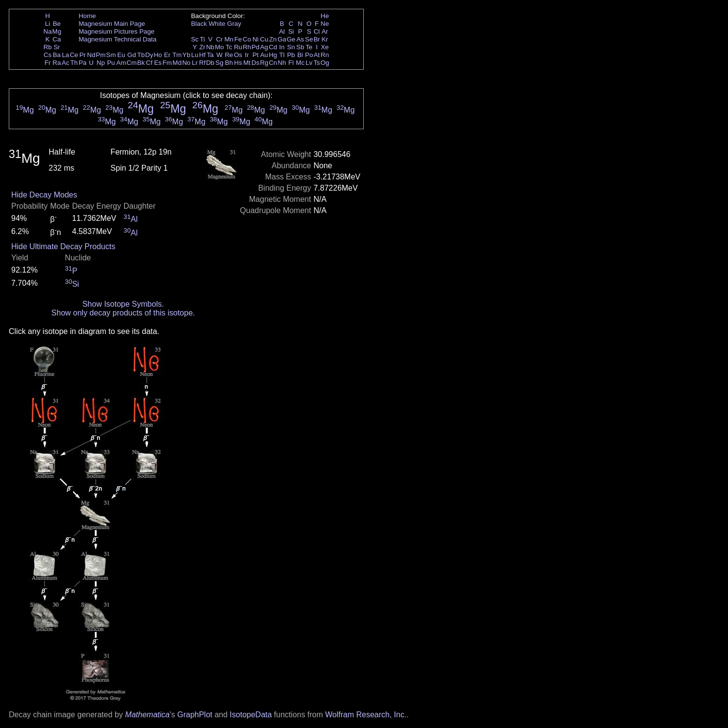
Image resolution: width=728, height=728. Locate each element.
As (300, 39)
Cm (132, 63)
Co (247, 39)
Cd (273, 47)
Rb (48, 47)
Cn (273, 63)
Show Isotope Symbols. (123, 304)
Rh (247, 47)
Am (121, 63)
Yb (186, 55)
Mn (229, 39)
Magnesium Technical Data (118, 39)
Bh (229, 63)
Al (282, 31)
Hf (202, 55)
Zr (203, 47)
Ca (57, 39)
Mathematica (147, 715)
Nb (210, 47)
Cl (317, 31)
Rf (202, 63)
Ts (317, 63)
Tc (229, 47)
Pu (111, 63)
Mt (247, 63)
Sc (195, 39)
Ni (256, 39)
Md (177, 63)
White (217, 24)
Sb (300, 47)
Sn (291, 47)
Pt (256, 55)
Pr (83, 55)
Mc (300, 63)
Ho (158, 55)
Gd (132, 55)
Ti (203, 39)
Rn (325, 55)
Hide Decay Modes (44, 195)
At (317, 55)
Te (309, 47)
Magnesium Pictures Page (117, 31)
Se (309, 39)
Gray (234, 24)
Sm (111, 55)
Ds (256, 63)
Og (325, 63)
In (282, 47)
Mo (220, 47)
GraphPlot (195, 715)
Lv (309, 63)
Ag (264, 47)
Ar (325, 31)
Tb (141, 55)
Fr (48, 63)
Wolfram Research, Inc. (366, 715)
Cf (149, 63)
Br (317, 39)
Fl (291, 63)
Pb (291, 55)
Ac (66, 63)
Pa (82, 63)
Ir (247, 55)
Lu (195, 55)
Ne (325, 24)
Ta (210, 55)
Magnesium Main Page (112, 24)
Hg (273, 55)
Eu (121, 55)
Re (229, 55)
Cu (264, 39)
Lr (195, 63)
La (66, 55)
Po (309, 55)
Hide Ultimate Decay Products (63, 246)
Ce (74, 55)
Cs (47, 55)
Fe (238, 39)
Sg (219, 63)
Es (158, 63)
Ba (57, 55)
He (325, 16)
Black (199, 24)
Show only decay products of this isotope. (123, 313)
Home (87, 16)
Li (47, 24)
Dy (149, 55)
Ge (291, 39)
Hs (238, 63)
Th (74, 63)
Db (210, 63)
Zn (273, 39)
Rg (264, 63)
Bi (300, 55)
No (187, 63)
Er (167, 55)
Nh (282, 63)
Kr (325, 39)
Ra (57, 63)
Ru (238, 47)
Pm (101, 55)
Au (264, 55)
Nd (91, 55)
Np (101, 63)
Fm (167, 63)
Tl (282, 55)
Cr (219, 39)
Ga (282, 39)
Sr (57, 47)
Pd (256, 47)
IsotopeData (251, 715)
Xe (325, 47)
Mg (57, 31)
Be (57, 24)
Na (48, 31)
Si (291, 31)
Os (238, 55)
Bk (141, 63)
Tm (177, 55)
